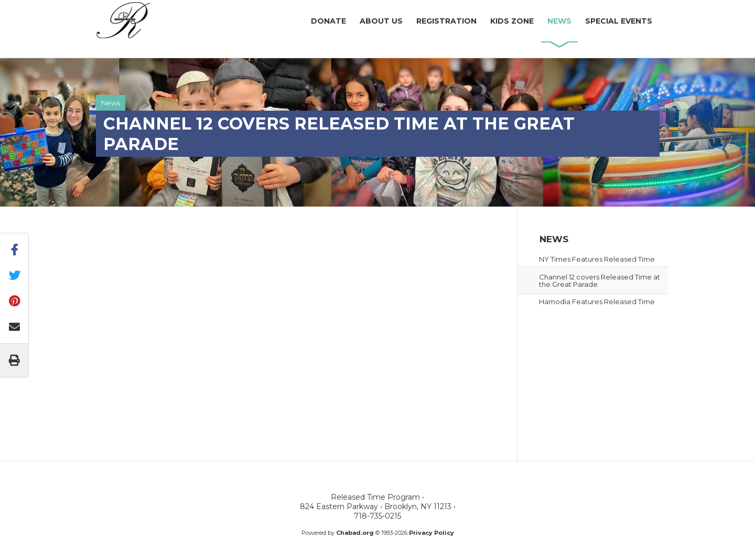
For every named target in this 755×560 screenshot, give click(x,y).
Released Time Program (160, 20)
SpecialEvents (619, 21)
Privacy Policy (432, 533)
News (111, 103)
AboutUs (381, 21)
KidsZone (512, 21)
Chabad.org (355, 533)
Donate (328, 21)
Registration (446, 21)
